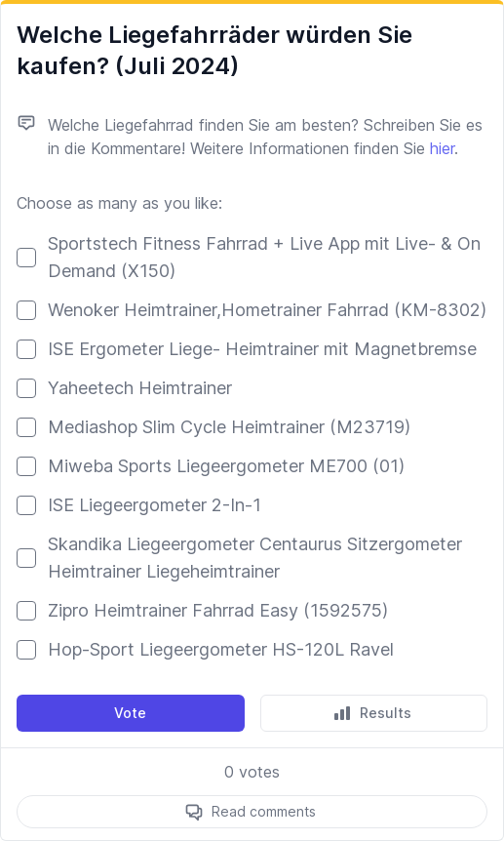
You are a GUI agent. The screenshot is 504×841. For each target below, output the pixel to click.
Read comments (264, 811)
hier (442, 148)
